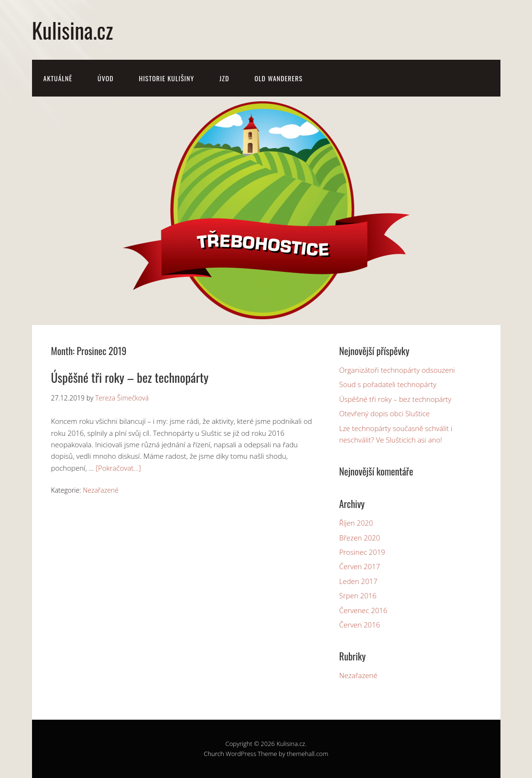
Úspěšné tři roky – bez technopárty (130, 377)
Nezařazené (101, 490)
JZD (224, 78)
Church (214, 754)
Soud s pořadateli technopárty (388, 384)
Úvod (106, 78)
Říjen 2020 (356, 523)
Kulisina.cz (73, 30)
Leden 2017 (358, 581)
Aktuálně (58, 78)
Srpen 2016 (358, 595)
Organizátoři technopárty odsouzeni (397, 370)
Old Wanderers (278, 78)
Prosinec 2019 (362, 552)
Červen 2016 (360, 625)
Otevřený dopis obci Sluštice (385, 413)
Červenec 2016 (364, 610)
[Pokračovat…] (118, 468)
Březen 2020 (360, 538)
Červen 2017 (360, 566)
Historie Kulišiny (167, 78)
